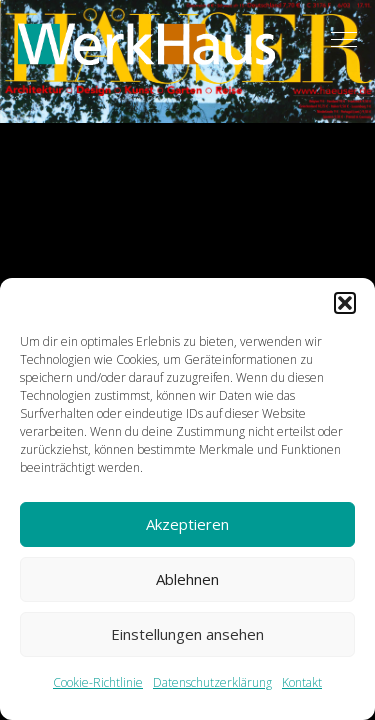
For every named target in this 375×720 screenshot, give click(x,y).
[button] (345, 303)
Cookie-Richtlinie (98, 682)
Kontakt (302, 682)
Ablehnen (187, 579)
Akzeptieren (187, 524)
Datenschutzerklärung (212, 682)
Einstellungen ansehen (187, 634)
